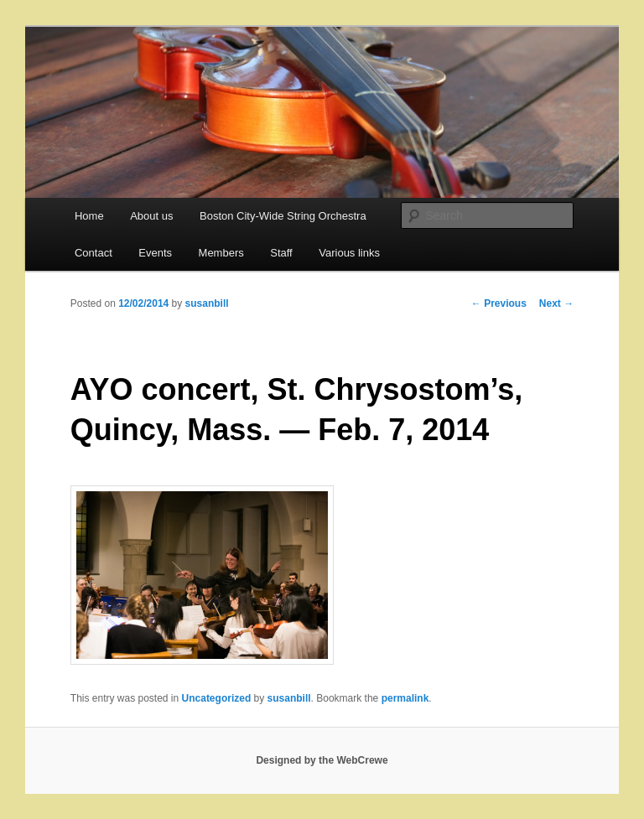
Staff (281, 253)
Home (89, 216)
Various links (349, 253)
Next (556, 303)
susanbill (207, 303)
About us (151, 216)
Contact (93, 253)
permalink (405, 698)
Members (221, 253)
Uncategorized (217, 698)
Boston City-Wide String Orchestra (283, 216)
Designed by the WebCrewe (322, 760)
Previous (499, 303)
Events (155, 253)
